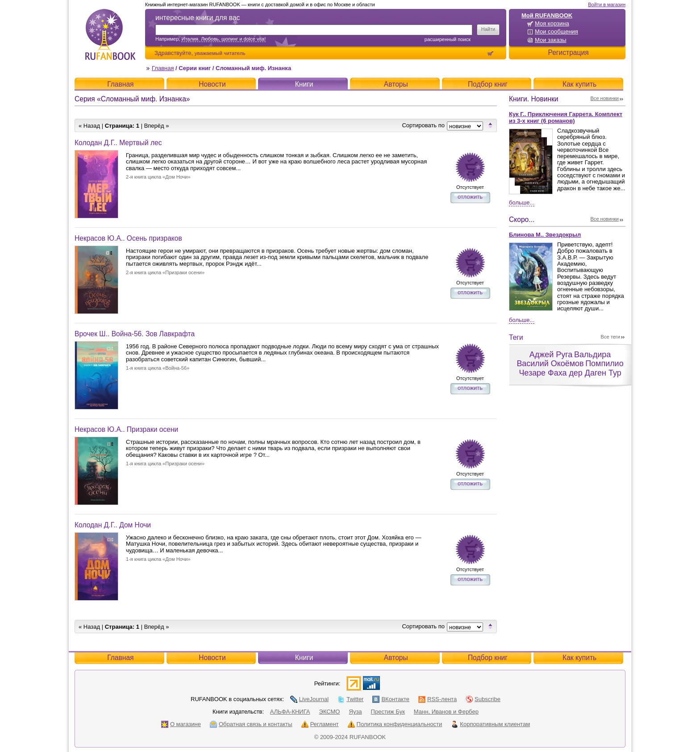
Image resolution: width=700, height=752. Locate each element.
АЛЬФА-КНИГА (290, 712)
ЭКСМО (330, 712)
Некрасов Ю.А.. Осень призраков (128, 238)
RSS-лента (437, 699)
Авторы (396, 84)
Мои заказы (551, 40)
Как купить (579, 84)
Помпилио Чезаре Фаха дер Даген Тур (571, 368)
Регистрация (568, 52)
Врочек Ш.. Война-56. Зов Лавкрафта (135, 334)
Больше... (522, 203)
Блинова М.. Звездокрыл (545, 235)
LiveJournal (310, 699)
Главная (163, 68)
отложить (470, 197)
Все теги (610, 337)
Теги (516, 337)
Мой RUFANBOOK (547, 15)
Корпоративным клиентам (490, 724)
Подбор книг (488, 84)
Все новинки (605, 98)
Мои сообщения (556, 31)
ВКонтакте (391, 699)
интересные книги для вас (198, 18)
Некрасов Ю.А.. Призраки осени (126, 429)
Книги (304, 84)
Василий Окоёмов (550, 363)
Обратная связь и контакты (251, 724)
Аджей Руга (551, 355)
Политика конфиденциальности (395, 724)
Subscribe (483, 699)
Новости (212, 84)
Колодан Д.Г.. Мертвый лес (118, 143)
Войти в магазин (607, 4)
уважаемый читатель (220, 53)
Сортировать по (423, 125)
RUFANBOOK (110, 34)
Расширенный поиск (448, 39)
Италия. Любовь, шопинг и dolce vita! (223, 39)
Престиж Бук (388, 712)
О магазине (181, 724)
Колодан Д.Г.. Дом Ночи (113, 525)
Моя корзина (552, 23)
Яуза (356, 712)
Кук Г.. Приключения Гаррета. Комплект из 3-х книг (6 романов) (566, 117)
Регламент (320, 724)
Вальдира (592, 355)
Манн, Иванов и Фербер (446, 712)
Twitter (350, 699)
